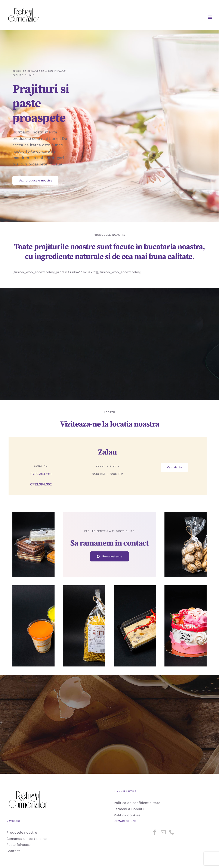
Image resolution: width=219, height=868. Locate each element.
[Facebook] (155, 832)
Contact (13, 851)
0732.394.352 (41, 484)
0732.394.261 (41, 474)
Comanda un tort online (27, 839)
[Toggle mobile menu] (210, 17)
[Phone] (172, 832)
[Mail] (163, 832)
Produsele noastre (22, 832)
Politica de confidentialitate (137, 803)
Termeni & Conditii (129, 809)
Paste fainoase (18, 845)
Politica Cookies (127, 815)
